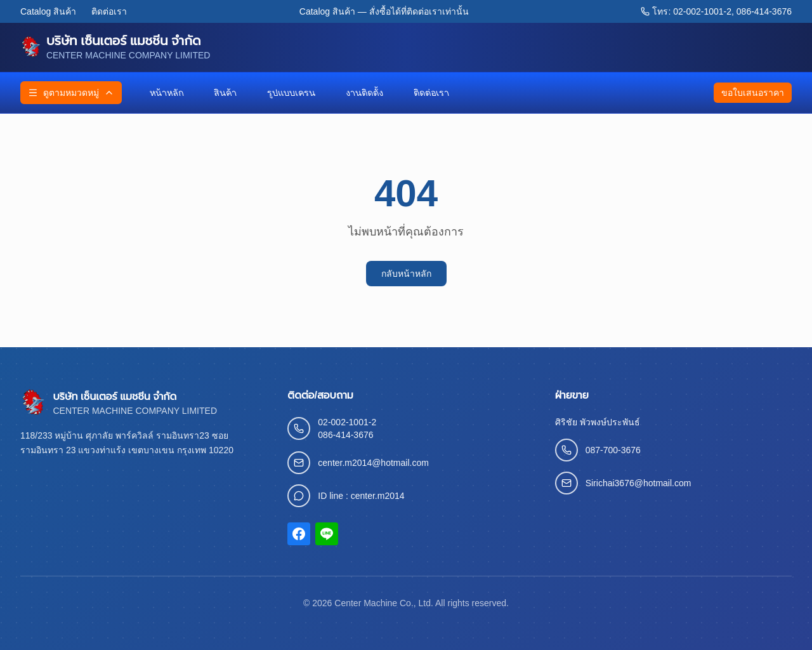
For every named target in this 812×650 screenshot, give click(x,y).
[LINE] (327, 534)
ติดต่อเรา (109, 11)
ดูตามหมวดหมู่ (71, 93)
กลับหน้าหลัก (406, 274)
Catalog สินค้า (48, 11)
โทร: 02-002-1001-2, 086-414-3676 (716, 11)
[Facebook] (299, 534)
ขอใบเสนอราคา (753, 93)
